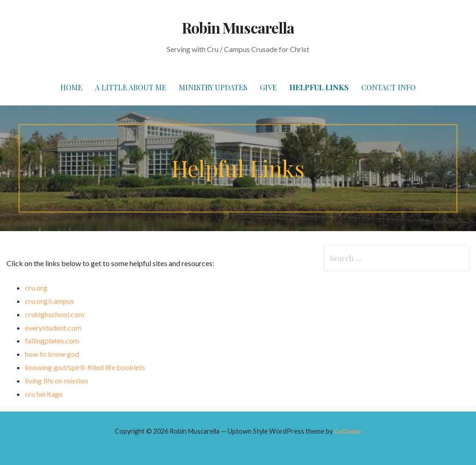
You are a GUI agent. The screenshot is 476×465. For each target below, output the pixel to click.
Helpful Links (319, 87)
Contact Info (388, 87)
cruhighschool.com (55, 314)
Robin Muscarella (238, 27)
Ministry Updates (213, 87)
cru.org (36, 288)
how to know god (52, 354)
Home (71, 87)
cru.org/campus (50, 301)
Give (268, 87)
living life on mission (56, 381)
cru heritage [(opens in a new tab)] (44, 394)
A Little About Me (131, 87)
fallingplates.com (52, 340)
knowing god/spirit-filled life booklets (85, 367)
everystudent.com (53, 328)
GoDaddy (348, 431)
